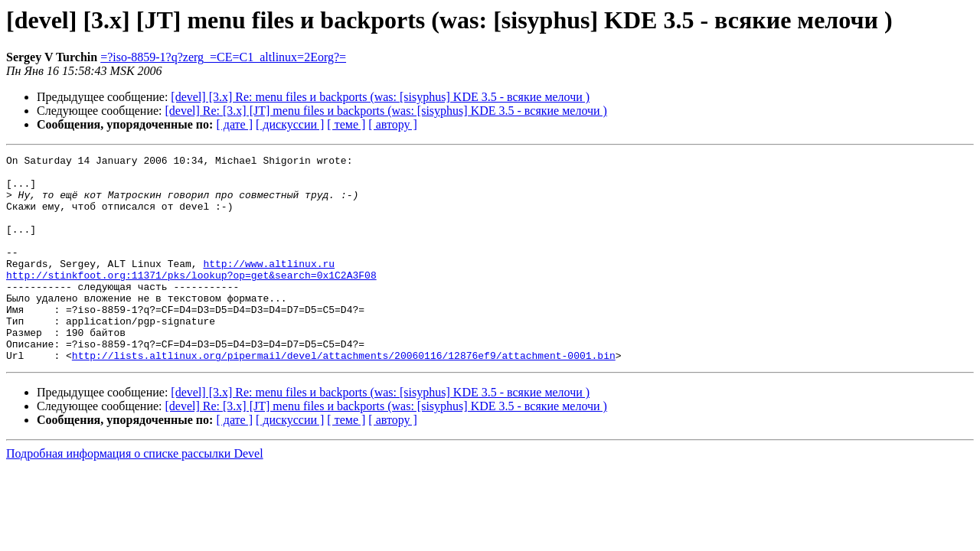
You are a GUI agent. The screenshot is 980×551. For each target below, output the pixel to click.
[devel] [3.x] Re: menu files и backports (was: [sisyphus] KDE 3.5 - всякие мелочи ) (380, 97)
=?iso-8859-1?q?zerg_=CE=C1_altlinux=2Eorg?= (223, 57)
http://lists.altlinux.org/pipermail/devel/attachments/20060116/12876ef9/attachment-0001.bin (344, 396)
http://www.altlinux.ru (269, 286)
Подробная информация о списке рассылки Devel (135, 495)
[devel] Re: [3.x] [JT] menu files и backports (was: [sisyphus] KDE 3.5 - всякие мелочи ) (386, 111)
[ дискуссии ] (290, 124)
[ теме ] (346, 124)
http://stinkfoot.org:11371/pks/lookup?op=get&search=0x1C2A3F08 (191, 300)
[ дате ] (234, 124)
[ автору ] (392, 124)
